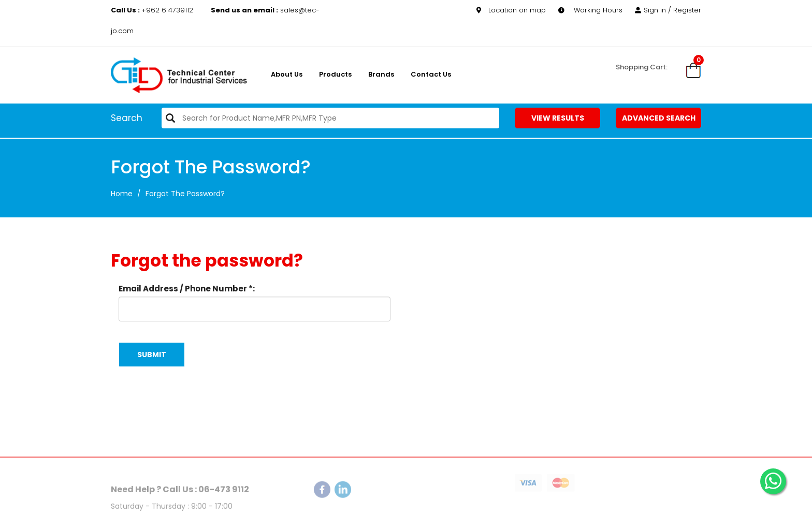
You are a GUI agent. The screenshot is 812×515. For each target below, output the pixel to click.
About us (287, 74)
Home (122, 194)
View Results (558, 118)
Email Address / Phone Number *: (187, 289)
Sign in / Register (668, 10)
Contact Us (431, 74)
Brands (381, 74)
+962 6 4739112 (153, 10)
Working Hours (590, 10)
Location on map (511, 10)
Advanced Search (659, 118)
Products (335, 74)
